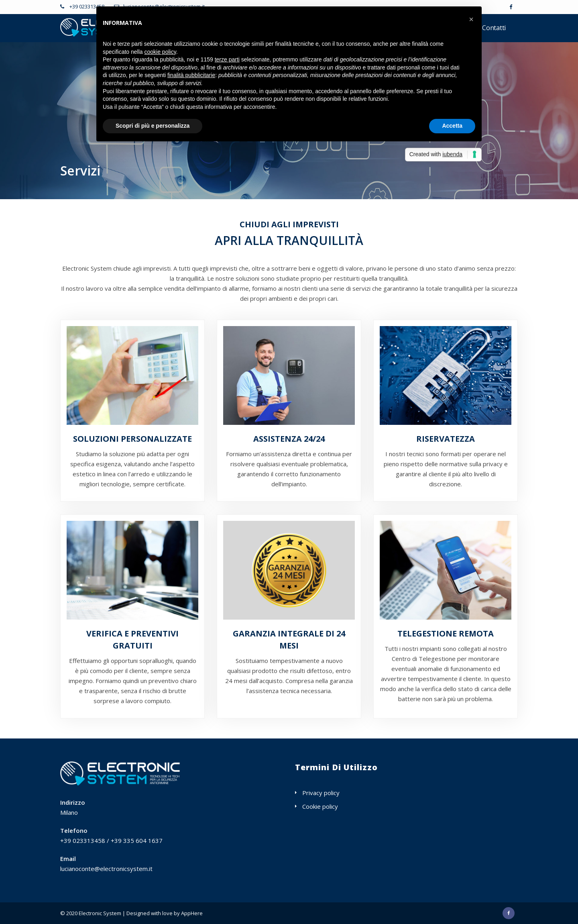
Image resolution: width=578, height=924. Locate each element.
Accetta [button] (452, 126)
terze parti (227, 59)
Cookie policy (320, 806)
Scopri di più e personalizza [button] (153, 126)
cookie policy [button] (160, 52)
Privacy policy (321, 793)
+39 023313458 (86, 6)
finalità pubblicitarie (191, 75)
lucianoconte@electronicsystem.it (106, 869)
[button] (471, 19)
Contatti (494, 28)
